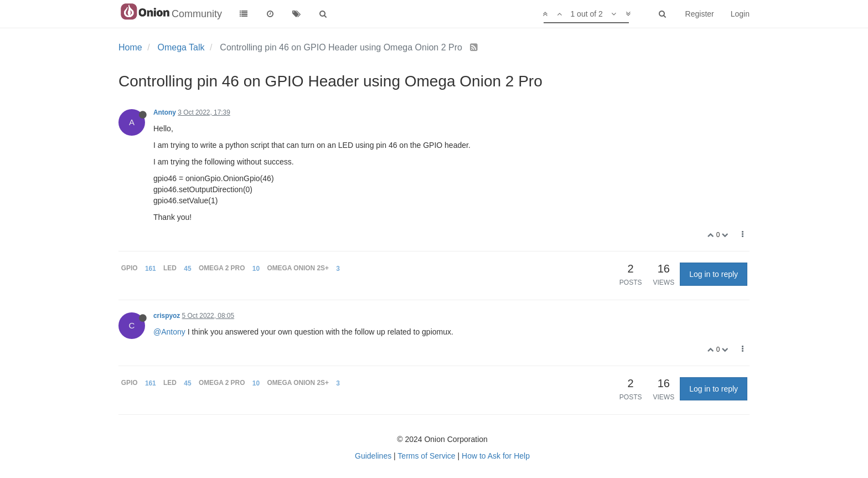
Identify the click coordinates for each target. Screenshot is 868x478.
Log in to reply (714, 274)
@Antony (169, 332)
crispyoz (167, 316)
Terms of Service (426, 456)
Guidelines (373, 456)
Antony (165, 112)
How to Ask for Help (496, 456)
